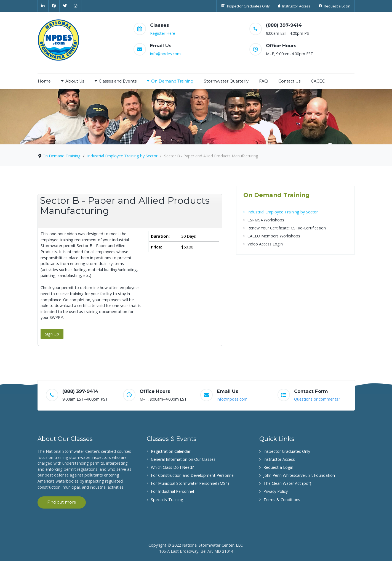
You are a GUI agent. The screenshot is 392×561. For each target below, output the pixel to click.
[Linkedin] (43, 6)
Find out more (62, 502)
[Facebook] (54, 6)
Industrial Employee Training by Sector (283, 212)
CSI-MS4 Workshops (266, 220)
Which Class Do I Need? (172, 467)
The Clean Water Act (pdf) (287, 483)
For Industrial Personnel (172, 491)
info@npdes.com (165, 54)
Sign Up (52, 334)
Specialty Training (167, 500)
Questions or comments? (317, 399)
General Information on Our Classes (183, 459)
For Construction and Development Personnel (193, 475)
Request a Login (278, 467)
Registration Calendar (171, 451)
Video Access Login (265, 244)
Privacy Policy (276, 491)
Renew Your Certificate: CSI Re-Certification (287, 228)
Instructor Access (279, 459)
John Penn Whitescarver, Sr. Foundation (299, 475)
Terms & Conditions (282, 500)
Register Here (163, 33)
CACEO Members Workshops (274, 236)
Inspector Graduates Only (287, 451)
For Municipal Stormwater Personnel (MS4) (190, 483)
